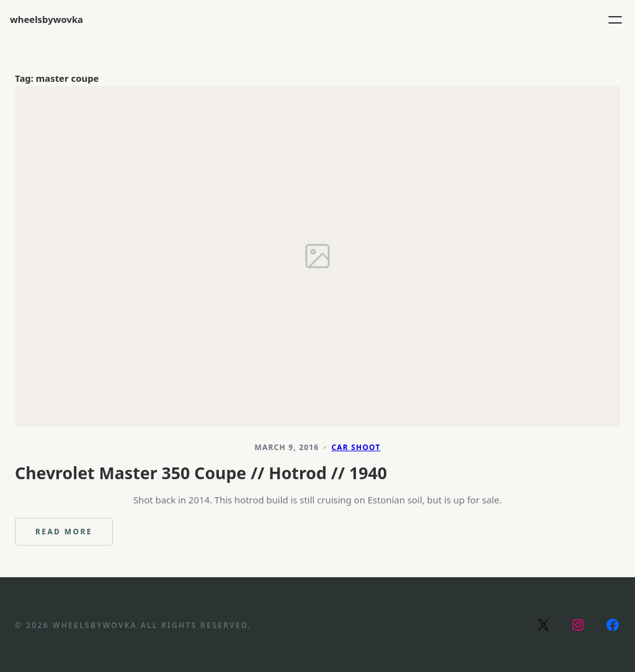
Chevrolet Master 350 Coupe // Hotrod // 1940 (201, 473)
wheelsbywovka (47, 19)
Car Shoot (356, 447)
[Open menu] (615, 20)
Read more (74, 536)
